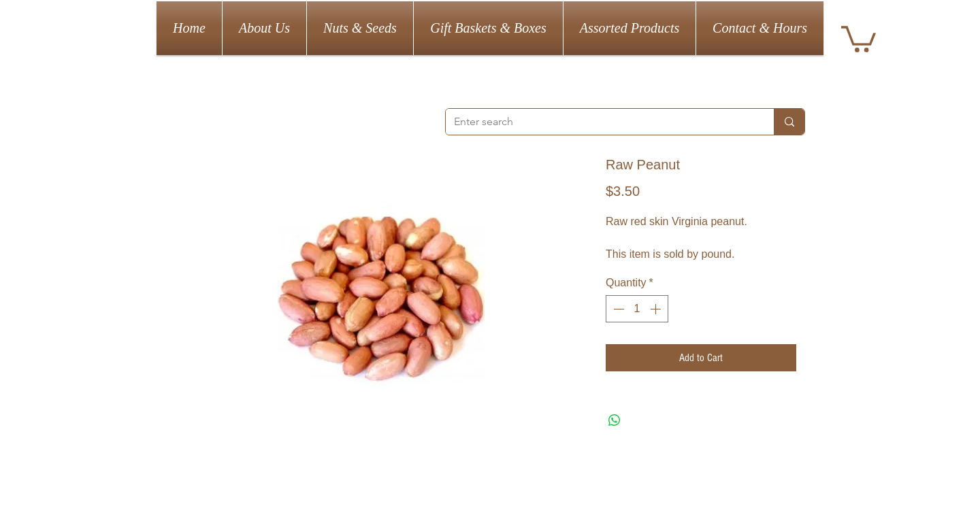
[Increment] (657, 309)
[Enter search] (600, 122)
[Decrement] (617, 309)
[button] (859, 38)
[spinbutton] (637, 309)
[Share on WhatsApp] (615, 420)
